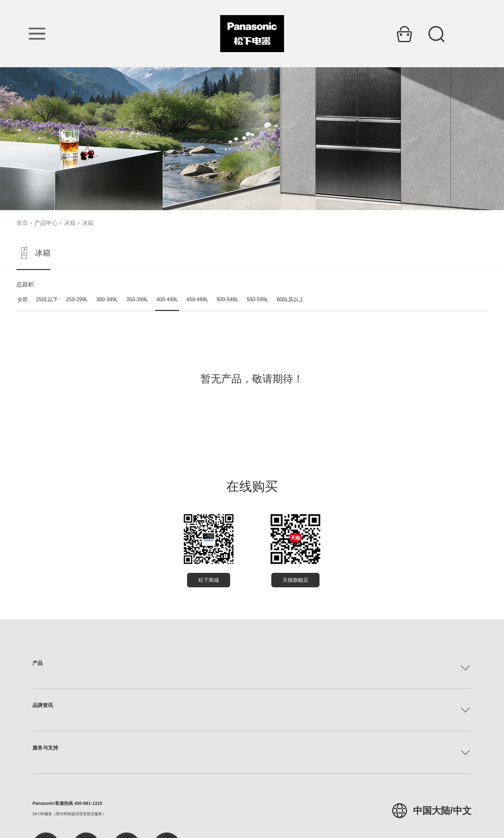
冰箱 (70, 223)
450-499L (197, 299)
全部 (22, 299)
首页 (22, 223)
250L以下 (47, 299)
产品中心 (46, 223)
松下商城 (209, 580)
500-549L (228, 299)
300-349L (107, 299)
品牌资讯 (43, 705)
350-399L (137, 299)
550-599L (257, 299)
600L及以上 (290, 299)
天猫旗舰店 (295, 580)
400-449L (167, 299)
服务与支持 (45, 748)
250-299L (77, 299)
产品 (38, 663)
